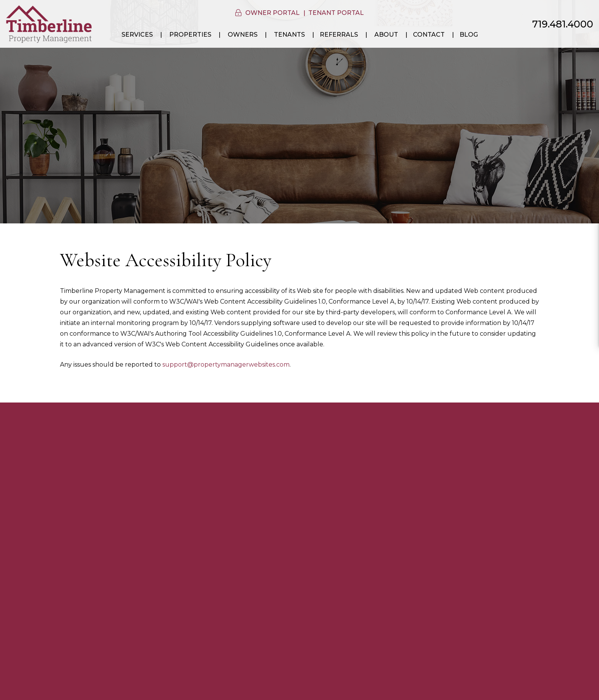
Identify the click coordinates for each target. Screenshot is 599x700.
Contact (429, 35)
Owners (243, 35)
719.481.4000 (563, 24)
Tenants (289, 35)
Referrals (339, 35)
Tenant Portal (336, 13)
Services (137, 35)
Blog (469, 35)
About (386, 35)
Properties (190, 35)
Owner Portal (272, 13)
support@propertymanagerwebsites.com (226, 365)
